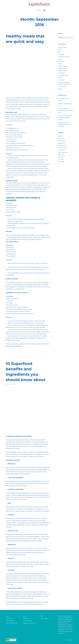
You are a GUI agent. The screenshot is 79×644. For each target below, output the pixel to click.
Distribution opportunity (30, 623)
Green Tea (61, 61)
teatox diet (61, 80)
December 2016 (62, 145)
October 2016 (62, 150)
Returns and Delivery (11, 623)
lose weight (62, 73)
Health (60, 64)
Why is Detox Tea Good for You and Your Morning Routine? (65, 117)
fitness (60, 59)
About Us (26, 619)
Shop (7, 616)
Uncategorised (62, 87)
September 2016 (63, 152)
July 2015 (60, 157)
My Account (9, 619)
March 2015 (61, 162)
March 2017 (61, 138)
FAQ (42, 616)
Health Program (62, 66)
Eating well (61, 55)
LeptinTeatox (70, 640)
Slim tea (60, 78)
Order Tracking (10, 621)
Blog (24, 616)
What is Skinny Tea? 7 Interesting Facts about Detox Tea (64, 124)
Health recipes (62, 68)
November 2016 (62, 148)
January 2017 (62, 143)
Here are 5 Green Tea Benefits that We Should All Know (66, 111)
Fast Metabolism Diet (64, 57)
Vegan (60, 89)
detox (60, 50)
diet (59, 52)
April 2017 (61, 136)
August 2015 (61, 155)
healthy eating (62, 71)
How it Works (44, 619)
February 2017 (62, 141)
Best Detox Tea (62, 48)
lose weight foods (63, 75)
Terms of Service (28, 621)
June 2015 (61, 159)
